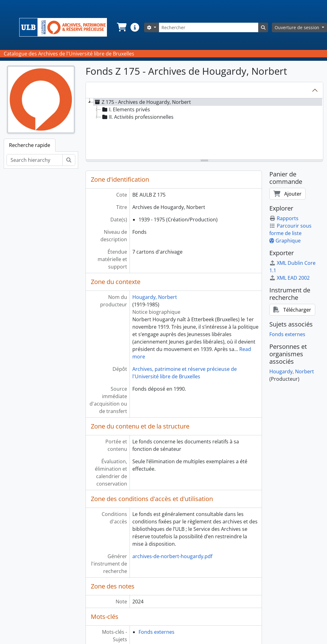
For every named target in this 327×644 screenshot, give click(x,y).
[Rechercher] (209, 27)
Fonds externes (157, 632)
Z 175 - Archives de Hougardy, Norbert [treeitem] (142, 102)
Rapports (284, 218)
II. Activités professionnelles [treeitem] (137, 117)
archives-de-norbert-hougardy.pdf (172, 556)
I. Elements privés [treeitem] (126, 109)
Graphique (285, 241)
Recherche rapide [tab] (30, 145)
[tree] (204, 129)
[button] (121, 27)
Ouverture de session (298, 27)
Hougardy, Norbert (155, 297)
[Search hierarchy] (35, 160)
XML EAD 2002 (289, 278)
